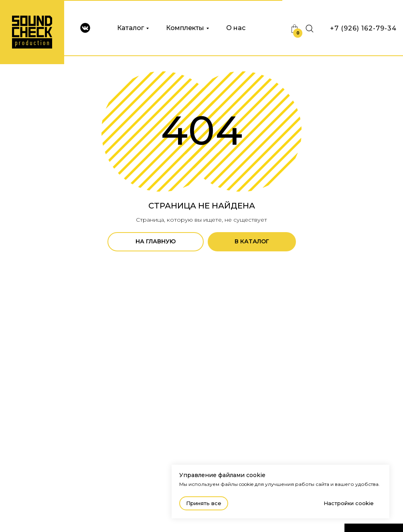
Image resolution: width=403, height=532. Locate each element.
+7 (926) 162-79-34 (363, 28)
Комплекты (185, 28)
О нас (236, 28)
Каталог (131, 28)
